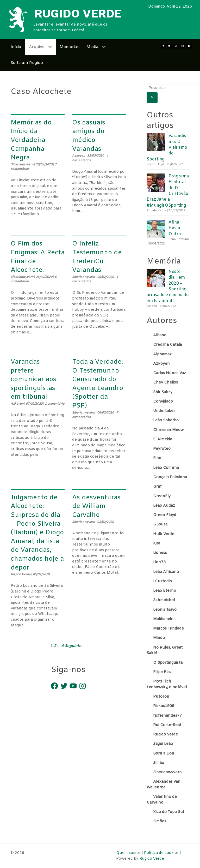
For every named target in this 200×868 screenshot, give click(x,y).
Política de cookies (161, 853)
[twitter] (170, 46)
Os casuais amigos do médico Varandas (89, 136)
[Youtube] (176, 46)
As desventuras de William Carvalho (96, 507)
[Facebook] (163, 46)
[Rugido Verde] (18, 20)
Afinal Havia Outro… (176, 228)
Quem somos (129, 853)
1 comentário (55, 404)
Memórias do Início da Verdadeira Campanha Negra (31, 140)
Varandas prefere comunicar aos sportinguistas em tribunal (33, 380)
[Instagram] (182, 46)
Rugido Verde (152, 859)
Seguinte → (75, 646)
